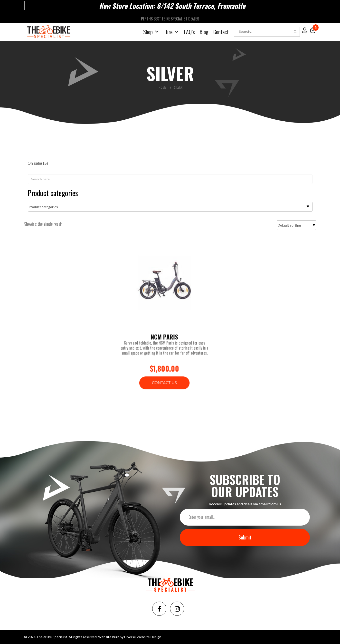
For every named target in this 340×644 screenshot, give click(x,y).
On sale (38, 163)
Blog (204, 31)
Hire (172, 32)
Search (295, 31)
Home (162, 87)
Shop (151, 32)
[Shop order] (296, 225)
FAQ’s (189, 31)
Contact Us (165, 376)
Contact (221, 31)
